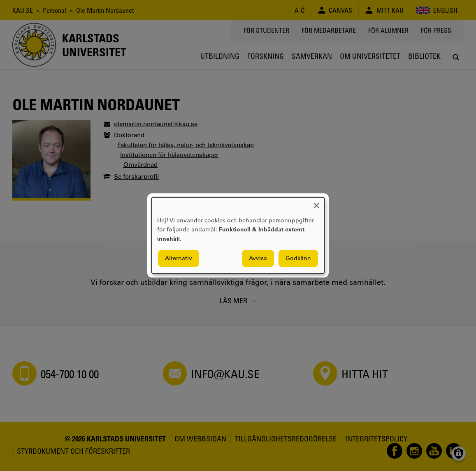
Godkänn (298, 259)
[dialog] (238, 235)
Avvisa (258, 259)
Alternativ (179, 259)
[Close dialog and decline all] (316, 202)
